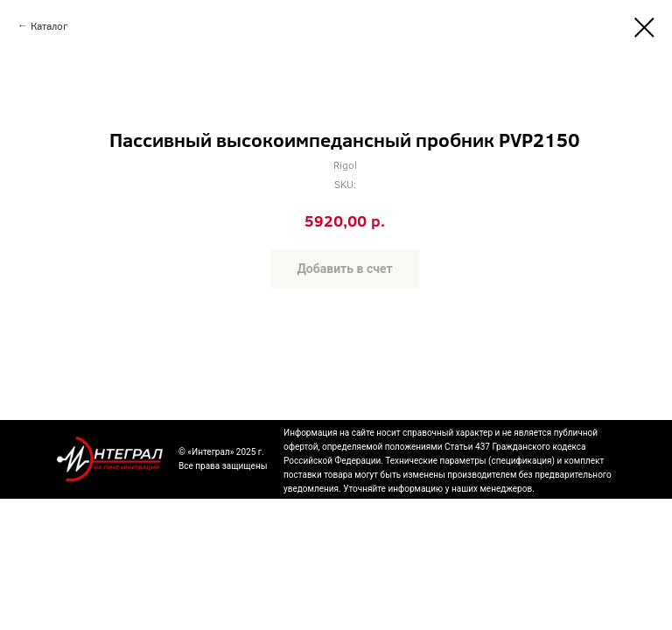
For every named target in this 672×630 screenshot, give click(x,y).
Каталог (49, 25)
